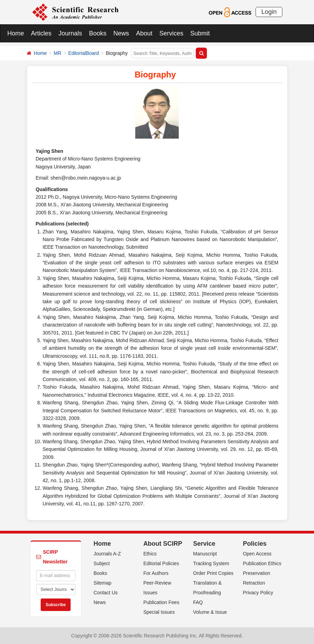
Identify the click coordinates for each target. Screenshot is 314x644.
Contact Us (106, 593)
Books (98, 33)
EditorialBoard (83, 53)
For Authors (156, 573)
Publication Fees (161, 602)
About (144, 33)
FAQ (198, 602)
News (121, 33)
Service (204, 544)
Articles (41, 33)
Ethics (150, 554)
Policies (255, 544)
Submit (200, 33)
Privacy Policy (258, 593)
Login (269, 12)
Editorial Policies (161, 563)
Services (171, 33)
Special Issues (159, 612)
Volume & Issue (210, 612)
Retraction (254, 583)
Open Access (257, 554)
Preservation (256, 573)
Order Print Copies (213, 573)
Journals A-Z (107, 554)
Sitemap (102, 583)
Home (16, 33)
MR (58, 53)
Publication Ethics (262, 563)
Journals (70, 33)
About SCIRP (163, 544)
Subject (102, 563)
